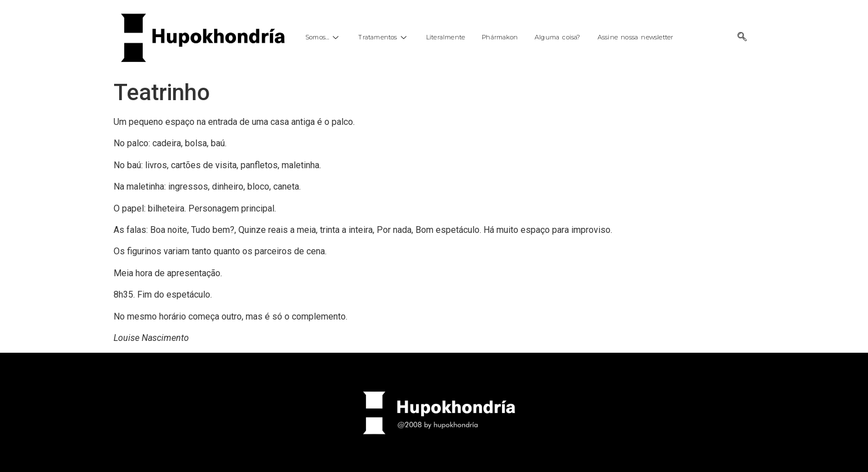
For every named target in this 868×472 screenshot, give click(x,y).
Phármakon (500, 37)
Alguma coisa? (558, 37)
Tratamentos (383, 37)
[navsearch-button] (742, 38)
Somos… (323, 37)
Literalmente (446, 37)
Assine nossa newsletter (636, 37)
